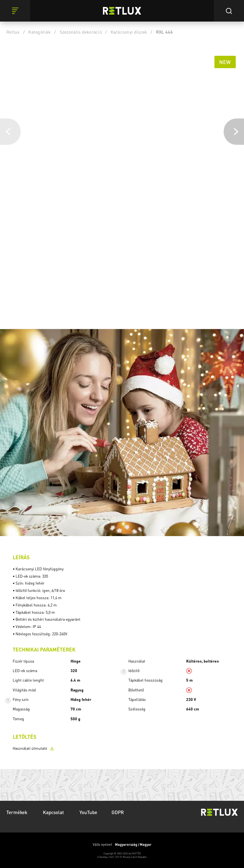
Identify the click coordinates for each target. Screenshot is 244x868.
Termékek (17, 812)
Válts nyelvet (122, 845)
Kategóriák (40, 32)
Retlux (13, 32)
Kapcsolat (54, 812)
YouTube (88, 812)
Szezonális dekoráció (81, 32)
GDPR (118, 812)
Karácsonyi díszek (129, 32)
